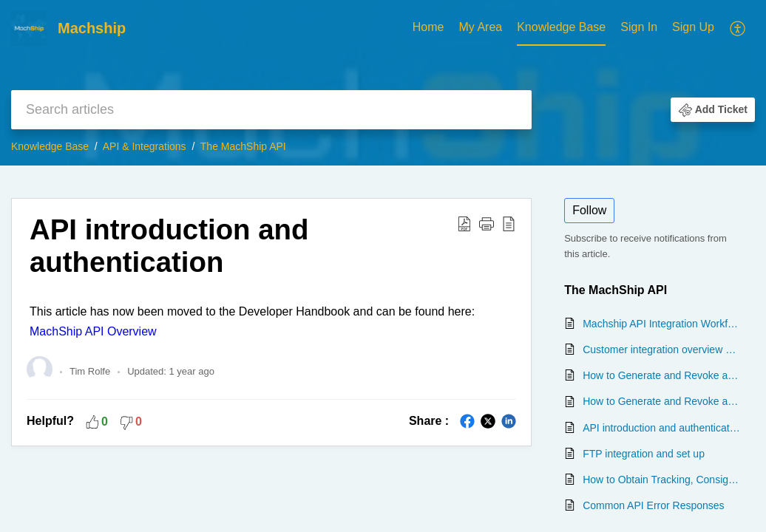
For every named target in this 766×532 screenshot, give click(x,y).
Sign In (639, 27)
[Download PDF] (464, 223)
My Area (480, 27)
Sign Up (693, 27)
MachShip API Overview (93, 331)
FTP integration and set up (644, 454)
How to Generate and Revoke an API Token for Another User (661, 401)
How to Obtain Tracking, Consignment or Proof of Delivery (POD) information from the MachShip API (661, 480)
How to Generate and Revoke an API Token (661, 375)
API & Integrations (145, 146)
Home (428, 27)
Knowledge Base (561, 27)
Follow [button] (589, 210)
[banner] (383, 83)
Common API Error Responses (653, 505)
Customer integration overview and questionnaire (661, 349)
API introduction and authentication (169, 246)
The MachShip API (243, 146)
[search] (271, 110)
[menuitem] (667, 28)
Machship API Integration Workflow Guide (661, 324)
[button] (713, 109)
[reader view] (509, 223)
